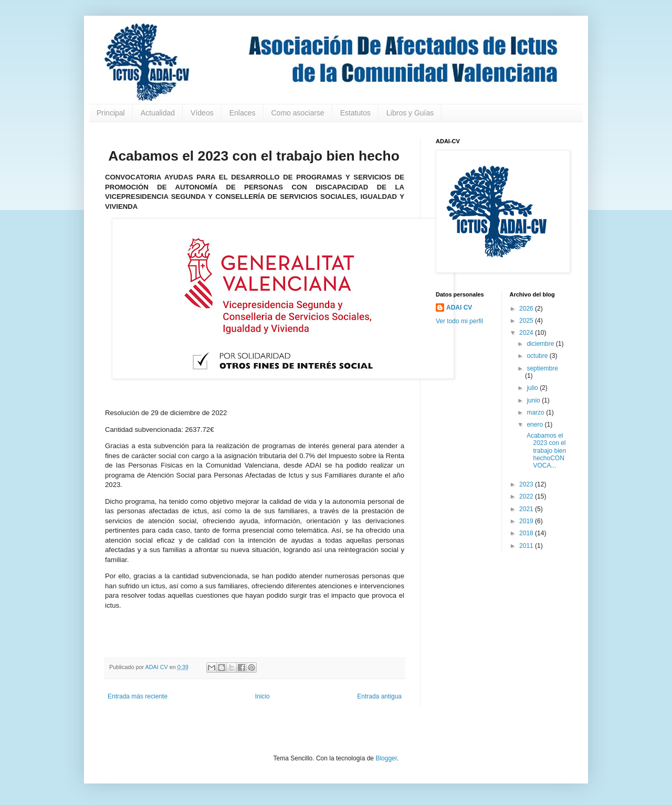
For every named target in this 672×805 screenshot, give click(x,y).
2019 (527, 521)
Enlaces (243, 113)
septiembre (542, 368)
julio (533, 388)
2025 (527, 321)
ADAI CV (459, 308)
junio (534, 400)
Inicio (262, 696)
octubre (538, 356)
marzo (536, 412)
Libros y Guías (410, 113)
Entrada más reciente (138, 696)
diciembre (541, 344)
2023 (527, 484)
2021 (527, 509)
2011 (527, 546)
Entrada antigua (379, 696)
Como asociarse (298, 113)
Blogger (386, 758)
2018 (527, 533)
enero (535, 425)
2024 (527, 333)
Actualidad (158, 113)
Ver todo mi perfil (459, 321)
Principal (111, 113)
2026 (527, 309)
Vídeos (202, 113)
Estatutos (355, 113)
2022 (527, 496)
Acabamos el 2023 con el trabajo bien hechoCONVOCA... (545, 451)
